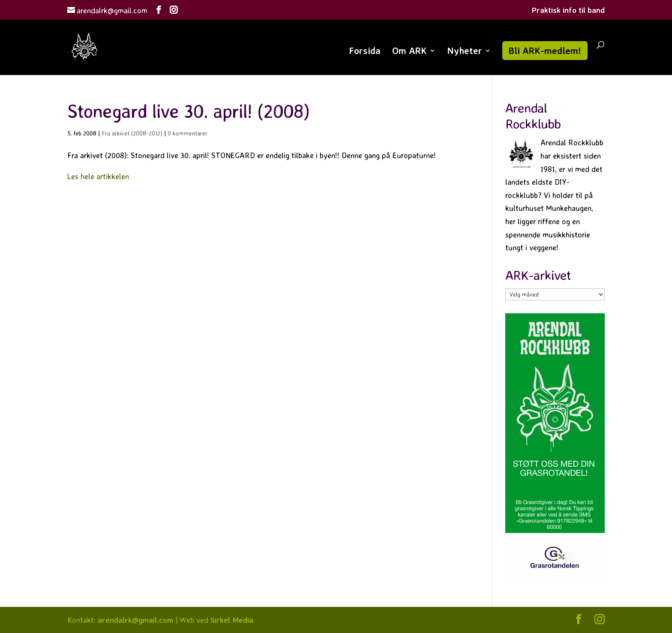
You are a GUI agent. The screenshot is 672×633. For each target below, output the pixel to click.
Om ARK (409, 52)
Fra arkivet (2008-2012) (132, 133)
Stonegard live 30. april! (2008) (188, 111)
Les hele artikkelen (98, 176)
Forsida (365, 52)
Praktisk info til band (568, 10)
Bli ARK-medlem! (545, 50)
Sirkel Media (232, 620)
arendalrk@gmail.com (135, 620)
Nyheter (465, 52)
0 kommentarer (187, 133)
